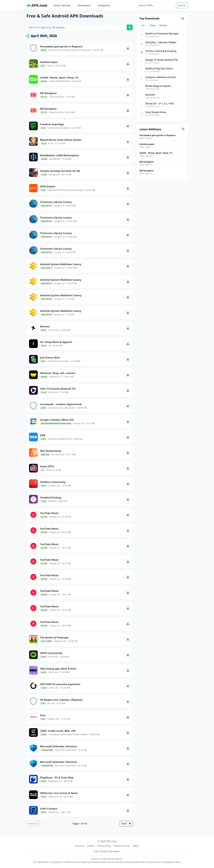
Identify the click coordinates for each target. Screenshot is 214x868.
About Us (80, 846)
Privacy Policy (104, 846)
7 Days (152, 25)
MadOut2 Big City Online (159, 68)
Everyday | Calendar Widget (161, 42)
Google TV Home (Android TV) (162, 60)
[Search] (156, 5)
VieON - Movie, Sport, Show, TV (156, 153)
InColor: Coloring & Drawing (161, 51)
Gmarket (150, 95)
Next (126, 824)
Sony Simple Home (156, 112)
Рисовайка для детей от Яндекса (157, 135)
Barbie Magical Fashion (158, 86)
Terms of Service (122, 846)
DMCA (136, 846)
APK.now (37, 5)
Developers (84, 5)
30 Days (163, 25)
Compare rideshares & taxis (161, 77)
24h (143, 25)
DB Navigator (147, 162)
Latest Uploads (62, 5)
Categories (104, 5)
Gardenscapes (147, 144)
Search (182, 5)
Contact (91, 846)
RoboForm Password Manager (162, 33)
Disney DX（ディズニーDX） (160, 103)
